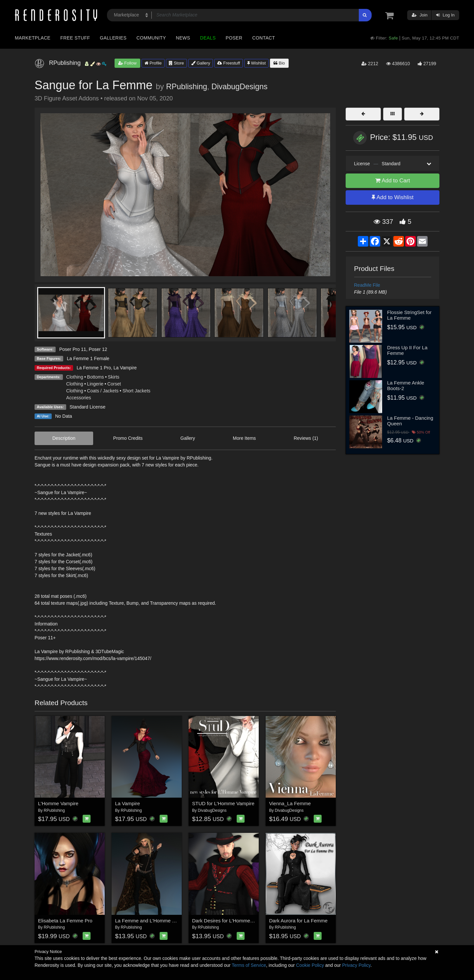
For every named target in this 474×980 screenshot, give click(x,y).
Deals (208, 38)
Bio (279, 63)
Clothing (75, 377)
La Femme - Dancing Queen (410, 421)
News (183, 38)
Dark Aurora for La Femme (299, 921)
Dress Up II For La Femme (407, 350)
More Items (244, 438)
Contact (263, 38)
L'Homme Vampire (58, 803)
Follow (127, 63)
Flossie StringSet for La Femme (409, 315)
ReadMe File (367, 285)
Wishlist (256, 63)
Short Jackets (136, 391)
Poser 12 (98, 349)
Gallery (201, 63)
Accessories (79, 398)
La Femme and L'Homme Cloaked (153, 921)
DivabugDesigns (239, 87)
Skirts (114, 377)
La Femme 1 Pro (94, 368)
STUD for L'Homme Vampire (223, 803)
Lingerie (95, 384)
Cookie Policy (310, 965)
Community (151, 38)
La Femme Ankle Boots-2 (406, 385)
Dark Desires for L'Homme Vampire (231, 921)
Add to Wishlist (393, 197)
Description (64, 438)
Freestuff (229, 63)
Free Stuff (75, 38)
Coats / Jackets (103, 391)
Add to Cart (393, 181)
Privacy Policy (356, 965)
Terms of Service (249, 965)
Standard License (87, 407)
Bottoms (95, 377)
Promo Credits (128, 438)
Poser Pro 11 (73, 349)
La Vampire (125, 368)
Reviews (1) (306, 438)
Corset (114, 384)
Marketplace (33, 38)
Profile (153, 63)
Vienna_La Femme (290, 803)
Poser (234, 38)
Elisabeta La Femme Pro (65, 921)
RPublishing (186, 87)
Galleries (113, 38)
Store (176, 63)
